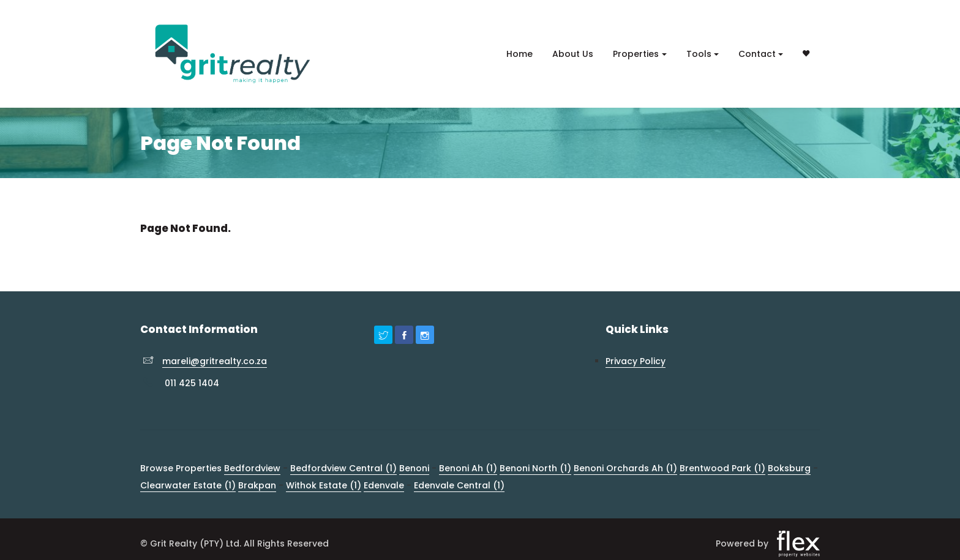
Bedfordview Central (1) (343, 468)
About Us (573, 54)
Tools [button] (699, 54)
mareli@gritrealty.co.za (215, 361)
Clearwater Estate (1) (188, 485)
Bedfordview (252, 468)
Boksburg (789, 468)
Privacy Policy (636, 361)
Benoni (414, 468)
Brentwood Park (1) (722, 468)
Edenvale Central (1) (459, 485)
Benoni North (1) (535, 468)
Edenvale (384, 485)
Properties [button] (636, 54)
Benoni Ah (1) (468, 468)
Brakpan (257, 485)
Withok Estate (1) (324, 485)
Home (519, 54)
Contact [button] (757, 54)
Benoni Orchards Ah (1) (625, 468)
